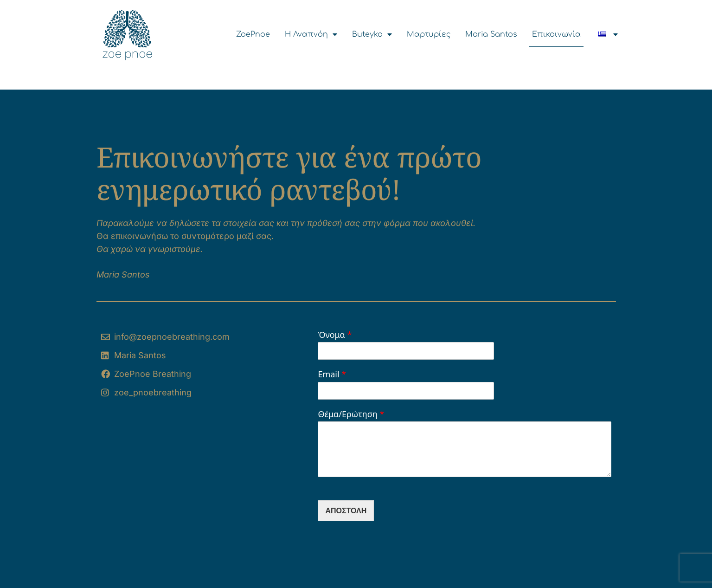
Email (332, 374)
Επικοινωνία (556, 34)
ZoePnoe (253, 34)
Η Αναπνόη (311, 34)
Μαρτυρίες (429, 34)
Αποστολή (346, 511)
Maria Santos (491, 34)
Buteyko (372, 34)
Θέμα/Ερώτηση (351, 414)
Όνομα (335, 335)
